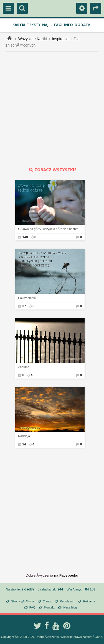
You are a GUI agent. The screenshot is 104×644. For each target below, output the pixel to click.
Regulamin (67, 601)
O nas (47, 601)
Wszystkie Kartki (33, 39)
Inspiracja (60, 39)
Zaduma (24, 367)
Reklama (89, 601)
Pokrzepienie (27, 298)
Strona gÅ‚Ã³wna (23, 601)
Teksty (34, 25)
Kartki (19, 25)
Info (69, 25)
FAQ (32, 607)
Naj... (47, 25)
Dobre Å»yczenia (39, 575)
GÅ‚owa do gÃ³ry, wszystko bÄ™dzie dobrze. (49, 229)
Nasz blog (70, 607)
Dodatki (83, 25)
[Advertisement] (52, 109)
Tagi (58, 25)
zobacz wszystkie (52, 169)
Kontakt (50, 607)
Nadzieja (24, 436)
